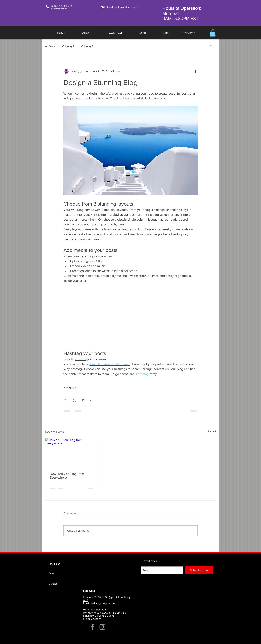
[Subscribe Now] (199, 570)
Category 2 (87, 46)
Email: (110, 7)
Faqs (51, 573)
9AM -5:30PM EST (180, 18)
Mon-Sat (171, 13)
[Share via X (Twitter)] (74, 400)
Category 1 (68, 46)
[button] (213, 33)
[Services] (189, 33)
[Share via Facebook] (65, 400)
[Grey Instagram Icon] (102, 627)
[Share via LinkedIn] (83, 400)
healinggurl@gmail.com (126, 7)
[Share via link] (92, 400)
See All (212, 431)
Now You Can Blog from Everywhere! (67, 476)
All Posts (50, 46)
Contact (53, 584)
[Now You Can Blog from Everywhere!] (72, 453)
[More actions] (195, 71)
